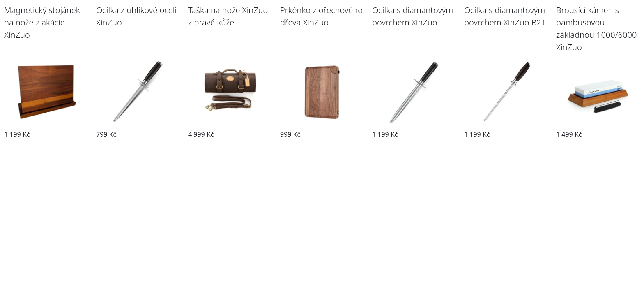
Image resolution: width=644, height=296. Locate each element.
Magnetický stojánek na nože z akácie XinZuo (42, 22)
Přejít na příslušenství (46, 147)
